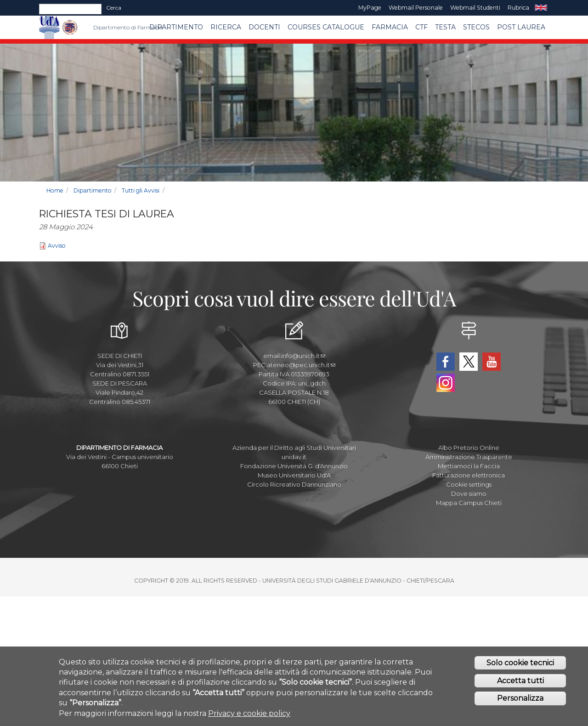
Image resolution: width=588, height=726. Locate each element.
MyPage (370, 8)
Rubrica (518, 8)
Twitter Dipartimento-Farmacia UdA (469, 362)
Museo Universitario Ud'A (294, 475)
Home (55, 190)
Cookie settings (469, 484)
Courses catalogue (326, 27)
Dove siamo (469, 493)
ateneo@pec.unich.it (301, 365)
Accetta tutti (520, 683)
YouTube (492, 362)
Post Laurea (521, 27)
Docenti (264, 27)
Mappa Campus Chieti (469, 503)
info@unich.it (303, 356)
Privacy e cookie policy (249, 715)
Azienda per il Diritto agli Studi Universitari (294, 448)
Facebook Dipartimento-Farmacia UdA (446, 362)
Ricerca (226, 27)
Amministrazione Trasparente (469, 457)
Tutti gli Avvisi (141, 190)
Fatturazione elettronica (469, 475)
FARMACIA (390, 27)
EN (541, 8)
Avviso (57, 246)
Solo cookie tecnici (520, 665)
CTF (421, 27)
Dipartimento (176, 27)
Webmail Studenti (475, 8)
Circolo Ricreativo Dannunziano (294, 484)
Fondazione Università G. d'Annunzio (294, 466)
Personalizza (520, 700)
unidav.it (294, 457)
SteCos (476, 27)
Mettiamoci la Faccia (469, 466)
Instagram (446, 383)
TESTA (445, 27)
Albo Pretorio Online (469, 448)
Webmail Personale (416, 8)
